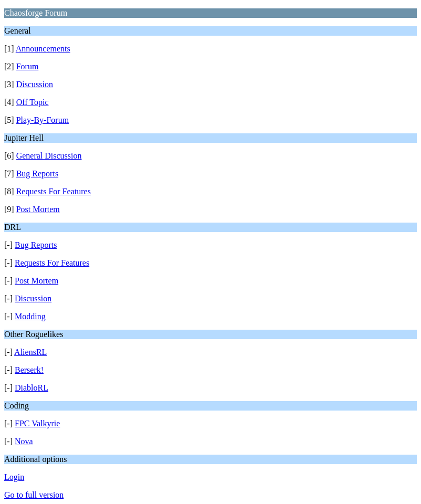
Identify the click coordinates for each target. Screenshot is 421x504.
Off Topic (33, 102)
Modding (30, 316)
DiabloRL (31, 388)
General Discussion (49, 156)
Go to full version (34, 495)
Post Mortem (38, 209)
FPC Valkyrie (37, 423)
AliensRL (30, 352)
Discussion (35, 84)
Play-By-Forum (43, 120)
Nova (24, 441)
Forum (28, 66)
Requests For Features (54, 191)
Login (14, 477)
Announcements (43, 49)
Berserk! (29, 370)
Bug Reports (37, 174)
